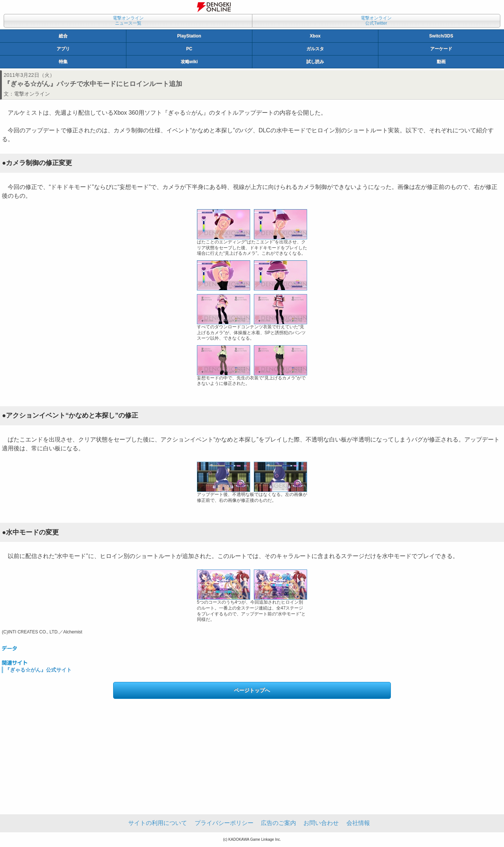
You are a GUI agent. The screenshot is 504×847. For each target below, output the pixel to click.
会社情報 (358, 823)
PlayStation (189, 36)
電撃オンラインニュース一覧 (128, 21)
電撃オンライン (32, 94)
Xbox (315, 36)
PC (189, 49)
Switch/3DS (441, 36)
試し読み (315, 62)
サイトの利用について (158, 823)
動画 (441, 62)
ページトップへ (252, 690)
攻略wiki (189, 62)
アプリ (63, 49)
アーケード (441, 49)
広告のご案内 (278, 823)
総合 (63, 36)
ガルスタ (315, 49)
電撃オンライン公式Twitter (376, 21)
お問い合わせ (321, 823)
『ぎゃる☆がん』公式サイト (38, 670)
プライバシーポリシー (224, 823)
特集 (63, 62)
